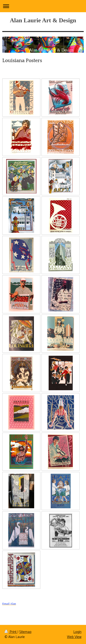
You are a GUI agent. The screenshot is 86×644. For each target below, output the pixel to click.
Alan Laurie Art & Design (43, 20)
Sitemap (25, 632)
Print (11, 632)
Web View (74, 637)
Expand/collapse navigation (43, 6)
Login (77, 632)
